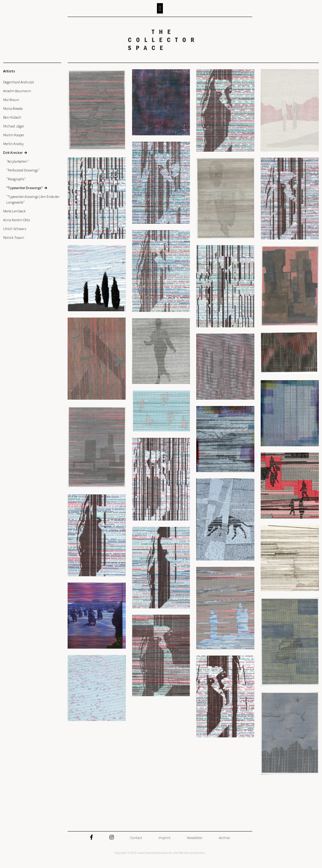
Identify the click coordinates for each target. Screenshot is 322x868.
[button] (160, 8)
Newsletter (195, 838)
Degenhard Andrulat (19, 82)
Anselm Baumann (17, 91)
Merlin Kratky (13, 144)
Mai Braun (11, 100)
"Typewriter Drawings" (25, 188)
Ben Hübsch (12, 117)
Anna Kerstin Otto (17, 220)
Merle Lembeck (14, 211)
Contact (136, 838)
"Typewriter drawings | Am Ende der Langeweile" (33, 199)
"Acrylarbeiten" (18, 161)
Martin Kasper (14, 135)
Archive (224, 838)
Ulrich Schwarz (15, 229)
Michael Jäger (14, 126)
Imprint (164, 838)
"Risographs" (16, 179)
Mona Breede (13, 108)
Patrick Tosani (14, 237)
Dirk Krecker (13, 152)
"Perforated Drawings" (23, 170)
